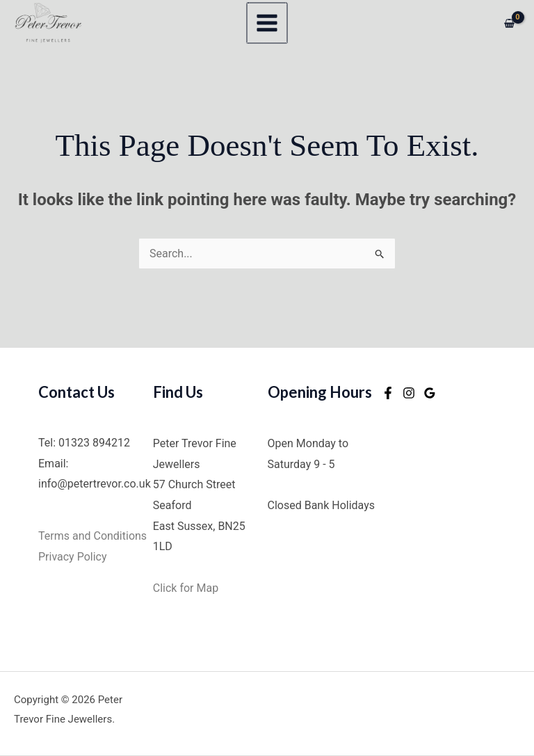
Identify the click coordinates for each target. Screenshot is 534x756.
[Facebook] (388, 394)
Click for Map (186, 588)
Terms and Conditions (94, 536)
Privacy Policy (74, 557)
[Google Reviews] (430, 394)
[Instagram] (409, 394)
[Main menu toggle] (267, 23)
